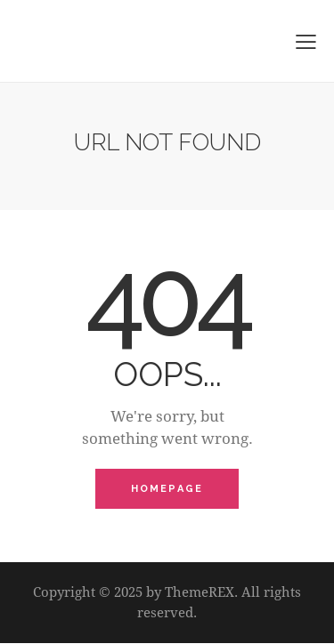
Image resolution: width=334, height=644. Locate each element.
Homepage (167, 489)
